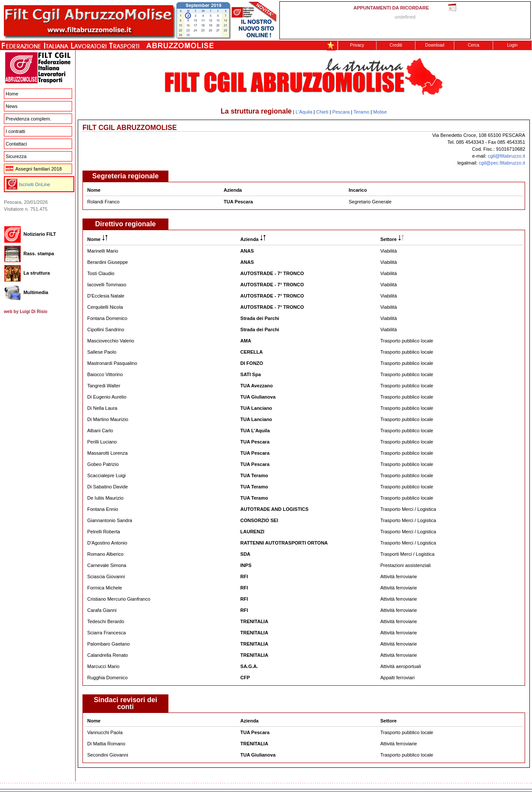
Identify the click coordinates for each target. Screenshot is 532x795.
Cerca (473, 45)
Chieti (322, 112)
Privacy (357, 45)
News (12, 106)
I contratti (15, 131)
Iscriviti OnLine (35, 184)
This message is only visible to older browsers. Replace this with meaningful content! (405, 20)
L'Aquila (304, 112)
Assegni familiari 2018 (34, 169)
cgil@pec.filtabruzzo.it (502, 163)
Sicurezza (16, 156)
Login (512, 45)
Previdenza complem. (28, 119)
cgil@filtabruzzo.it (507, 156)
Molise (380, 112)
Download (434, 45)
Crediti (396, 45)
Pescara (341, 112)
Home (12, 94)
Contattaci (16, 144)
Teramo (362, 112)
